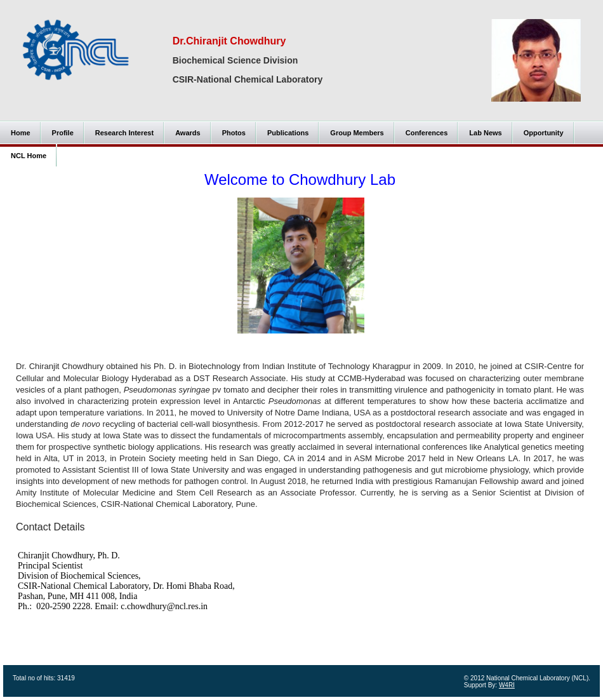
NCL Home (29, 156)
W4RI (507, 685)
